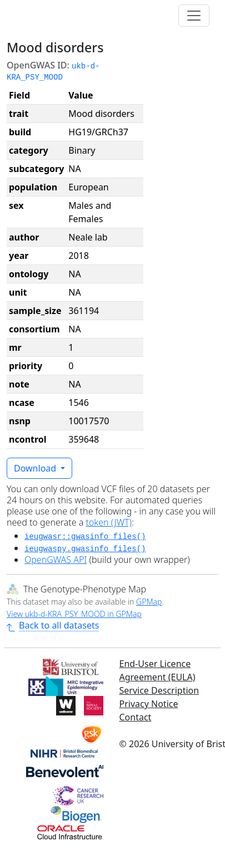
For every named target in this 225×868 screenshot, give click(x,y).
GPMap (149, 602)
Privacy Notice (149, 704)
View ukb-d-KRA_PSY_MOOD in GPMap (74, 614)
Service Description (159, 690)
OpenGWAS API (56, 560)
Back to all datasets (53, 625)
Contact (136, 717)
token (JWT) (109, 522)
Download (36, 468)
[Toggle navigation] (194, 16)
